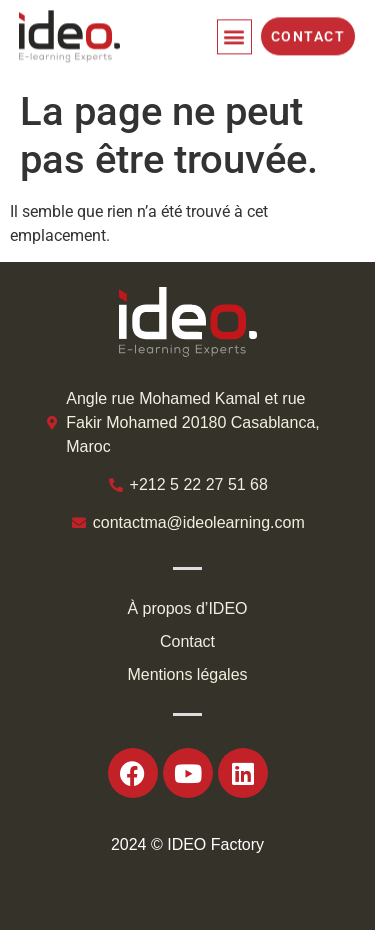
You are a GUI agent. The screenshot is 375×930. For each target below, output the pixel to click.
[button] (234, 33)
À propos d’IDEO (187, 608)
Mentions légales (187, 674)
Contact (187, 641)
